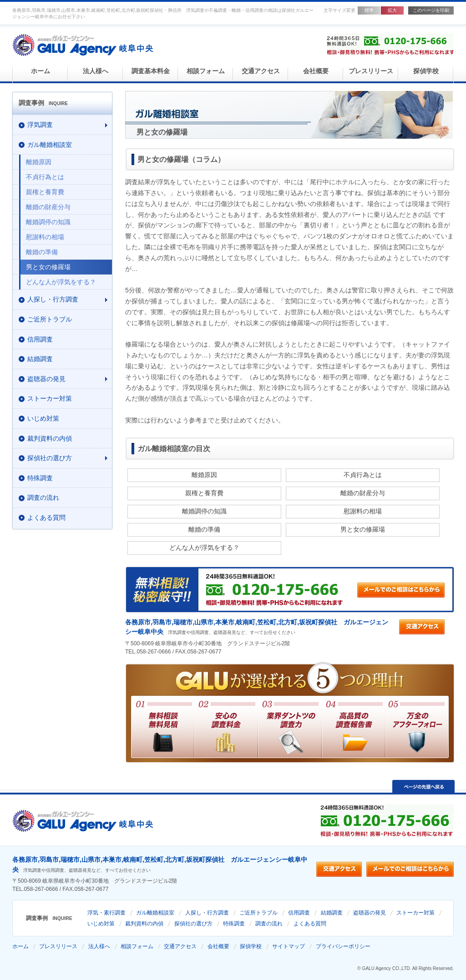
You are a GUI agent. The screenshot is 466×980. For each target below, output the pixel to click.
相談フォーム (206, 71)
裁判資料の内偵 (144, 924)
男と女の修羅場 (363, 529)
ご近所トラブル (258, 913)
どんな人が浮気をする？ (204, 548)
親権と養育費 (204, 493)
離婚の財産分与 (363, 493)
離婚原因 (204, 475)
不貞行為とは (363, 475)
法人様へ (96, 71)
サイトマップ (289, 946)
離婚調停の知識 (204, 511)
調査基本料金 (151, 71)
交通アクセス (261, 71)
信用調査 (299, 913)
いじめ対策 (101, 924)
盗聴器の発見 (370, 913)
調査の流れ (269, 924)
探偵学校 (426, 71)
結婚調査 (332, 913)
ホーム (41, 71)
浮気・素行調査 (106, 913)
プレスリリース (371, 71)
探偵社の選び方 (193, 924)
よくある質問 (310, 924)
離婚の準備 (204, 529)
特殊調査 (234, 924)
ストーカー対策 (415, 913)
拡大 (392, 10)
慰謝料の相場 (363, 511)
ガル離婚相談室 (155, 913)
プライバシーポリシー (343, 946)
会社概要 (316, 71)
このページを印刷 (431, 10)
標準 (369, 10)
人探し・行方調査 (207, 913)
